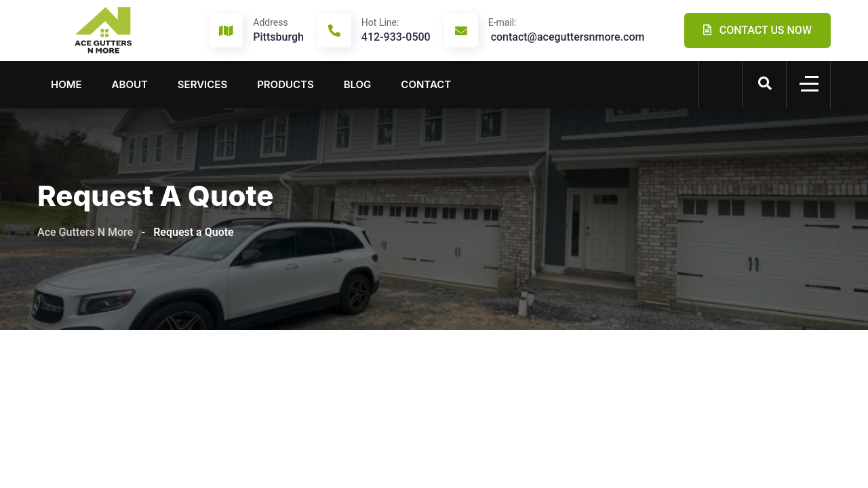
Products (285, 84)
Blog (358, 84)
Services (202, 84)
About (130, 84)
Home (66, 84)
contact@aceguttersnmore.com (567, 30)
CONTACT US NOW (757, 30)
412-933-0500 (396, 30)
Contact (426, 84)
